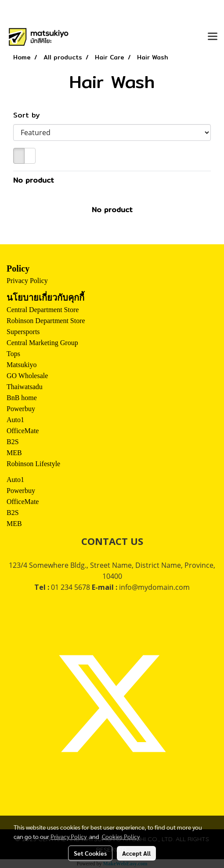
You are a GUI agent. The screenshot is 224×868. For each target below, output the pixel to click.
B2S (13, 442)
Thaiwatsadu (25, 387)
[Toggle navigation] (213, 37)
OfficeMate (23, 431)
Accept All (136, 853)
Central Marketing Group (42, 343)
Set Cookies (90, 853)
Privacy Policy (27, 281)
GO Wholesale (27, 376)
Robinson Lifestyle (33, 464)
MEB (14, 453)
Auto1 (15, 420)
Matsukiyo (22, 365)
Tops (13, 354)
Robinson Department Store (46, 321)
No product (34, 180)
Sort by (31, 115)
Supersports (23, 332)
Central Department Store (43, 310)
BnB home (22, 398)
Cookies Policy (121, 836)
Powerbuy (21, 409)
